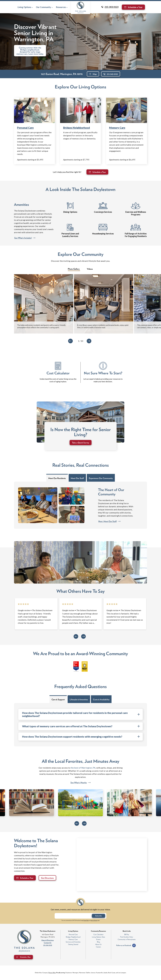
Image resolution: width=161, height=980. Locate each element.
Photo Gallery (74, 269)
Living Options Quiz (98, 937)
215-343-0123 (48, 945)
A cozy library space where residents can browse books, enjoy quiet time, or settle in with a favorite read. (103, 326)
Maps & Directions (48, 940)
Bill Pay (127, 934)
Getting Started (73, 944)
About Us (98, 944)
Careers (98, 947)
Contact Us (48, 943)
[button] (25, 7)
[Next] (89, 341)
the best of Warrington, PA (83, 768)
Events (98, 939)
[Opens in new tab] (24, 610)
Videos (90, 269)
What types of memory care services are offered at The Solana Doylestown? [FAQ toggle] (81, 726)
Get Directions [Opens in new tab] (47, 878)
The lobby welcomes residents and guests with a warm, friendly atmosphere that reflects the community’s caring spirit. (41, 326)
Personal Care (25, 128)
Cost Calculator (98, 934)
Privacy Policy (86, 920)
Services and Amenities (73, 942)
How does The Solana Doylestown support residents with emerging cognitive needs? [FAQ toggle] (81, 737)
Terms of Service (94, 920)
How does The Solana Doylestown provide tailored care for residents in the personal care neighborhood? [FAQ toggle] (81, 714)
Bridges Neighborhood (77, 128)
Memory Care (117, 128)
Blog (98, 942)
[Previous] (70, 341)
